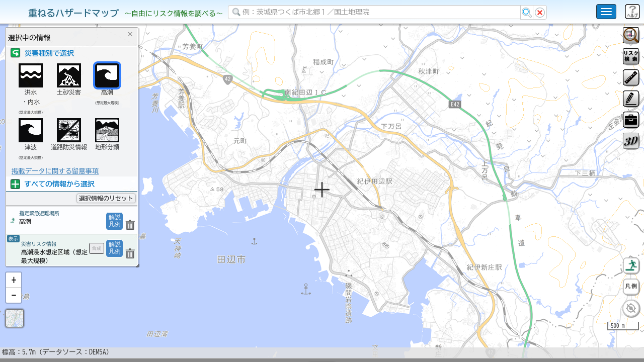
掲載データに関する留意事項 (55, 171)
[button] (14, 306)
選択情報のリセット (106, 198)
